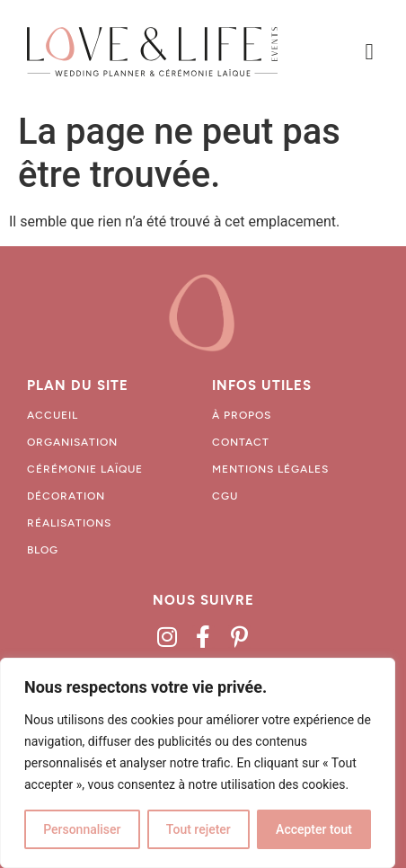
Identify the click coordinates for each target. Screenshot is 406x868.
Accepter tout (314, 829)
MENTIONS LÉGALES (270, 469)
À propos (242, 415)
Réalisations (69, 523)
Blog (43, 550)
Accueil (53, 415)
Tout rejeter (199, 829)
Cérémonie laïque (85, 469)
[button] (369, 52)
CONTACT (241, 442)
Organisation (72, 442)
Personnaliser (82, 829)
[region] (198, 763)
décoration (66, 496)
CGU (225, 496)
